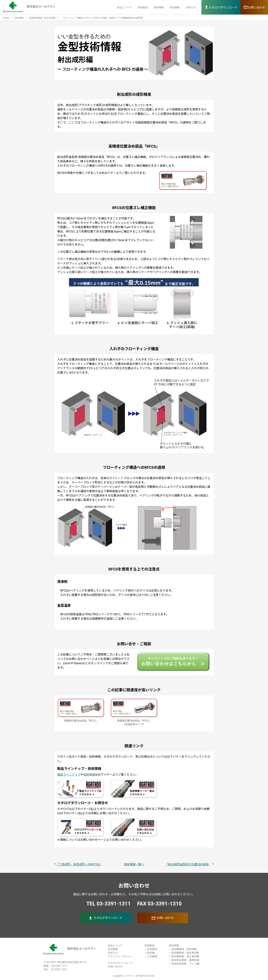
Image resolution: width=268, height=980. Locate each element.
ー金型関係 (151, 949)
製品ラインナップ (69, 775)
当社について (124, 7)
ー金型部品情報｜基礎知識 (184, 960)
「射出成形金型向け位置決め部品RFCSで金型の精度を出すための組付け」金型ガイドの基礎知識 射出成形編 (189, 864)
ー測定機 (150, 953)
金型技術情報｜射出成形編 (42, 18)
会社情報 (175, 7)
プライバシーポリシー (120, 956)
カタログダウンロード (105, 918)
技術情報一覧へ (134, 864)
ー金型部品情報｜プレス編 (184, 964)
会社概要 (113, 949)
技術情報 (159, 7)
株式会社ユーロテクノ (70, 949)
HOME (6, 18)
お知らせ (190, 7)
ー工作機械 (151, 956)
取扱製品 (143, 7)
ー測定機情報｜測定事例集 (184, 953)
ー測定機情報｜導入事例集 (184, 956)
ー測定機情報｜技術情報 (183, 949)
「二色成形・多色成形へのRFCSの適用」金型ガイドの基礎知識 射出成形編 (79, 864)
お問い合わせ (163, 918)
